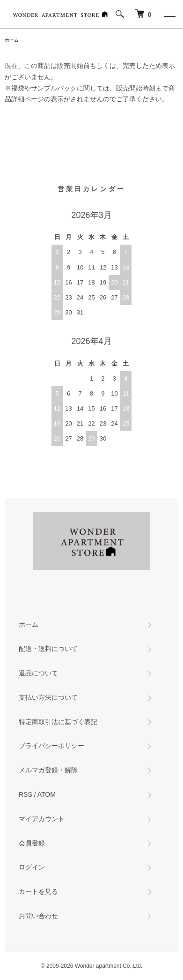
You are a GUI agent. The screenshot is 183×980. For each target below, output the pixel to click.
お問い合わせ (38, 916)
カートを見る (38, 891)
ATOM (47, 794)
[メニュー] (169, 14)
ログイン (32, 867)
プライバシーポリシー (51, 746)
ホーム (12, 40)
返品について (38, 673)
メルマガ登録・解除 (48, 770)
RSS (26, 794)
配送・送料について (48, 649)
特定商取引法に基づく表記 (58, 722)
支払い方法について (48, 697)
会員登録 (32, 843)
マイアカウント (42, 819)
